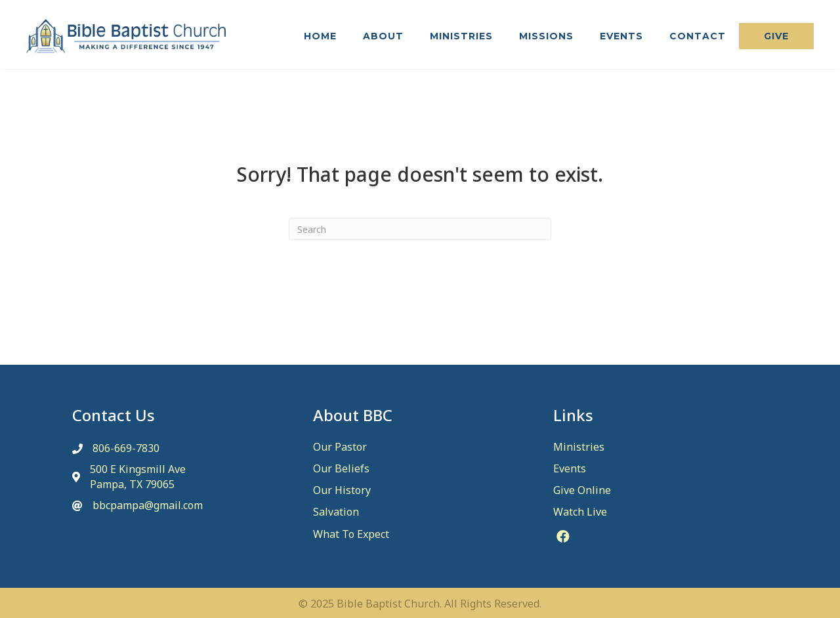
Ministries (579, 447)
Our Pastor (340, 447)
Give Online (582, 490)
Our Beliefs (341, 468)
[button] (776, 36)
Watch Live (580, 512)
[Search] (420, 229)
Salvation (336, 512)
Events (570, 468)
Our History (342, 490)
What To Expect (351, 534)
